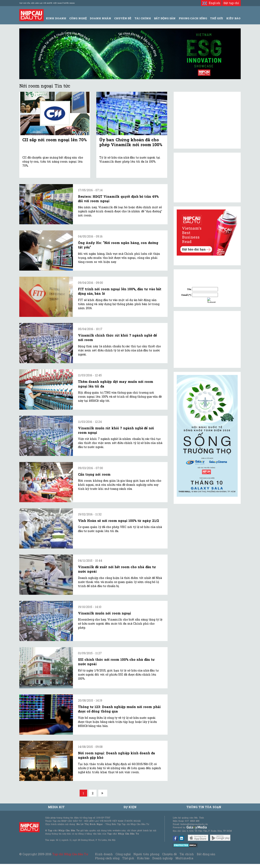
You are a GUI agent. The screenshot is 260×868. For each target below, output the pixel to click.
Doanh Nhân (100, 18)
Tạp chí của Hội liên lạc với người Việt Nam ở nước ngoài (47, 3)
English (211, 3)
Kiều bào (143, 858)
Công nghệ (123, 854)
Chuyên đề (123, 18)
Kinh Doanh (56, 18)
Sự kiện (130, 807)
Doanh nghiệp (162, 858)
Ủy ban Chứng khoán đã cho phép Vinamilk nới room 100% (131, 142)
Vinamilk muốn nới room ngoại (105, 613)
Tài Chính (143, 18)
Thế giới (217, 18)
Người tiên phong (146, 854)
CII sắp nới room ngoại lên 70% (55, 140)
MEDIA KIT (56, 807)
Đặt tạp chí (231, 3)
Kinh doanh (104, 854)
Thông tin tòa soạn (204, 807)
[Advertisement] (207, 339)
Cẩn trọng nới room (94, 474)
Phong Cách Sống (193, 18)
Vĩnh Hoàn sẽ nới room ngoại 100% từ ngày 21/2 (119, 521)
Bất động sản (165, 18)
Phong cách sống (107, 858)
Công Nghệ (78, 18)
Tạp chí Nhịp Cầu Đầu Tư (70, 854)
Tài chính (187, 854)
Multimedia (184, 858)
